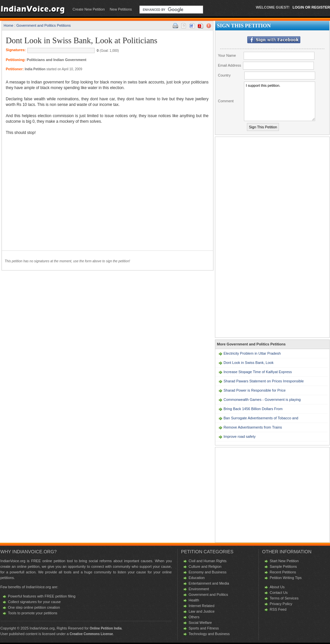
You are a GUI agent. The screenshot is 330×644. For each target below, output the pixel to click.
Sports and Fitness (204, 628)
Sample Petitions (283, 566)
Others (194, 617)
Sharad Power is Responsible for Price (255, 390)
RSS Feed (278, 609)
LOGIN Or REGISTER (311, 7)
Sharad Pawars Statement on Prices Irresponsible (264, 381)
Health (194, 600)
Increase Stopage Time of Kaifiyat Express (258, 372)
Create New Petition (89, 9)
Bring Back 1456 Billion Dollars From (253, 409)
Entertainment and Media (209, 583)
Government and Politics (208, 595)
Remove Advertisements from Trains (253, 427)
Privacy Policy (281, 604)
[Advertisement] (61, 189)
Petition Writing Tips (286, 578)
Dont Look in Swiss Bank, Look (249, 363)
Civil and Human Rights (208, 561)
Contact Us (279, 593)
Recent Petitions (283, 572)
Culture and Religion (205, 566)
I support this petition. (280, 101)
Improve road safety (240, 436)
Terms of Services (284, 598)
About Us (277, 587)
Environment (199, 589)
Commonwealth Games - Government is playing (262, 400)
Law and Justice (202, 611)
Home (8, 25)
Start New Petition (284, 561)
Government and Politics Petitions (44, 25)
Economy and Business (208, 572)
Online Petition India (106, 628)
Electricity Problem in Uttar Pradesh (252, 353)
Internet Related (201, 606)
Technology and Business (209, 634)
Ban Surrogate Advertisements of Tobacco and (261, 418)
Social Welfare (200, 623)
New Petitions (121, 9)
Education (197, 578)
